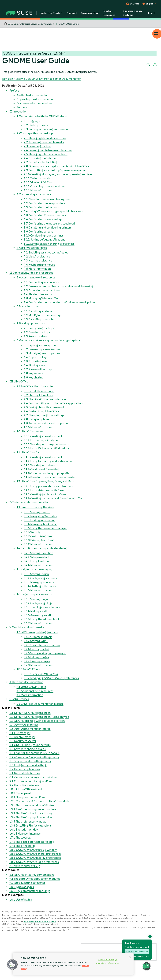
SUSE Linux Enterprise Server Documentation (31, 24)
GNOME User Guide (69, 24)
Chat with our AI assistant (137, 952)
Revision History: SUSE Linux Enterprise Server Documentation (42, 79)
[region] (73, 964)
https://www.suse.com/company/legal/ (40, 921)
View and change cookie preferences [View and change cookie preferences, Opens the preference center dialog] (108, 961)
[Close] (130, 957)
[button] (12, 964)
